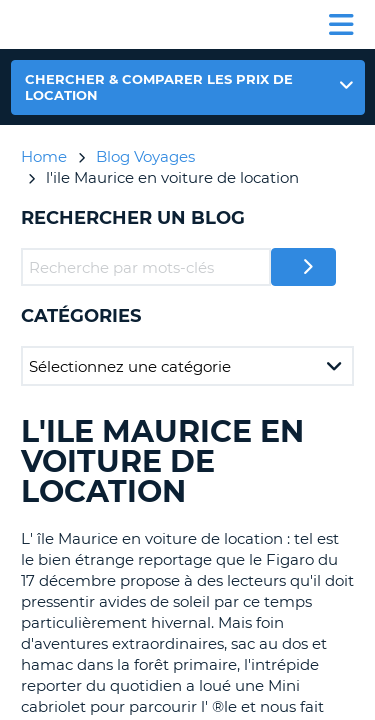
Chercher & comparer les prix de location (159, 87)
